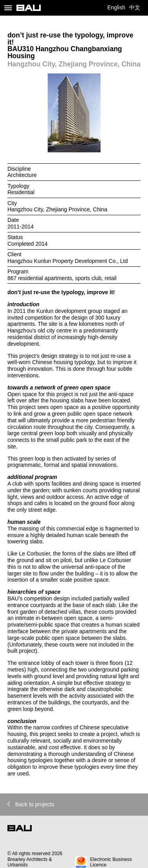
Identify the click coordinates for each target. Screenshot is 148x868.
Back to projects (31, 804)
